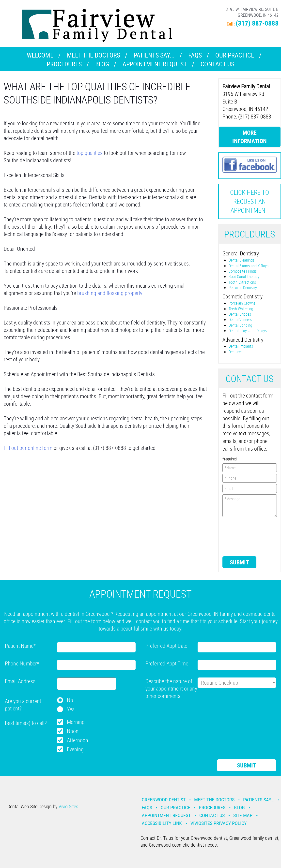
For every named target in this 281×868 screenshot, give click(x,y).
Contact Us (217, 64)
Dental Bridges (240, 314)
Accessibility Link (162, 823)
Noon (73, 731)
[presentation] (243, 536)
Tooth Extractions (242, 282)
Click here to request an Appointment (250, 201)
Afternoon (78, 740)
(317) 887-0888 (257, 23)
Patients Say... (154, 55)
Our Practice (235, 55)
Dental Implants (241, 346)
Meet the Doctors (94, 55)
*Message (250, 506)
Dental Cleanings (242, 260)
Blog (102, 64)
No (70, 700)
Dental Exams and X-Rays (249, 266)
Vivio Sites (68, 806)
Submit (239, 562)
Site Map (243, 815)
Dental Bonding (240, 325)
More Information (250, 137)
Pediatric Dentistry (243, 288)
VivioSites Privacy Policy (219, 823)
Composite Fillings (243, 271)
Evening (75, 749)
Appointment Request (155, 64)
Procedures (64, 64)
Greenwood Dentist (164, 800)
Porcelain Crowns (242, 303)
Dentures (235, 352)
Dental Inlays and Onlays (248, 331)
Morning (76, 722)
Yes (71, 709)
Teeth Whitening (241, 309)
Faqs (195, 55)
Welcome (40, 55)
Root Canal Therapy (244, 277)
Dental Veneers (240, 320)
